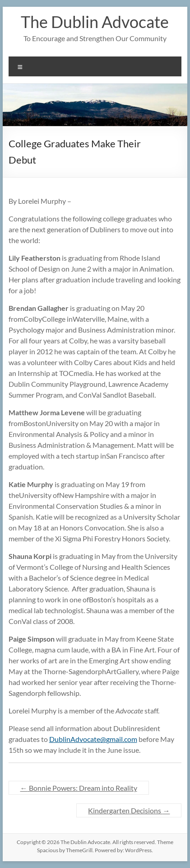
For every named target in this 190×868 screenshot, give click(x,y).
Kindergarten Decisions (129, 810)
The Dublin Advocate (95, 22)
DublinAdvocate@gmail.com (93, 739)
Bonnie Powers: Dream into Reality (79, 788)
